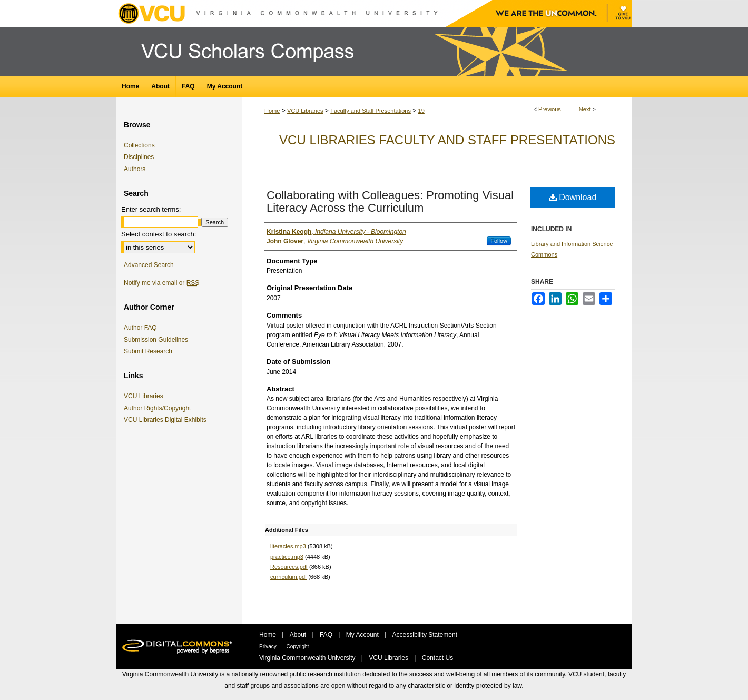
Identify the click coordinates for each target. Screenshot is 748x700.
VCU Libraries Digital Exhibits (167, 420)
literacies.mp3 (288, 546)
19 (421, 111)
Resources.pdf (289, 567)
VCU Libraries (305, 111)
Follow (499, 241)
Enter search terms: (151, 209)
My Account (363, 635)
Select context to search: (159, 234)
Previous (550, 109)
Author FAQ (140, 328)
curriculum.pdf (288, 577)
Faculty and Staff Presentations (371, 111)
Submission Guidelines (156, 340)
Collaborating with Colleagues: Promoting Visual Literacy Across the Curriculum (390, 201)
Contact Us (437, 658)
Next (585, 109)
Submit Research (148, 351)
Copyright (298, 647)
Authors (135, 169)
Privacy (269, 647)
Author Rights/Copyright (159, 408)
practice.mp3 (287, 557)
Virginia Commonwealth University (308, 658)
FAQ (327, 635)
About (299, 635)
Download (573, 197)
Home (272, 111)
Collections (139, 145)
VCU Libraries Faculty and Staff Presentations (447, 140)
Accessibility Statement (425, 635)
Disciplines (139, 157)
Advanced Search (149, 265)
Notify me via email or (161, 283)
